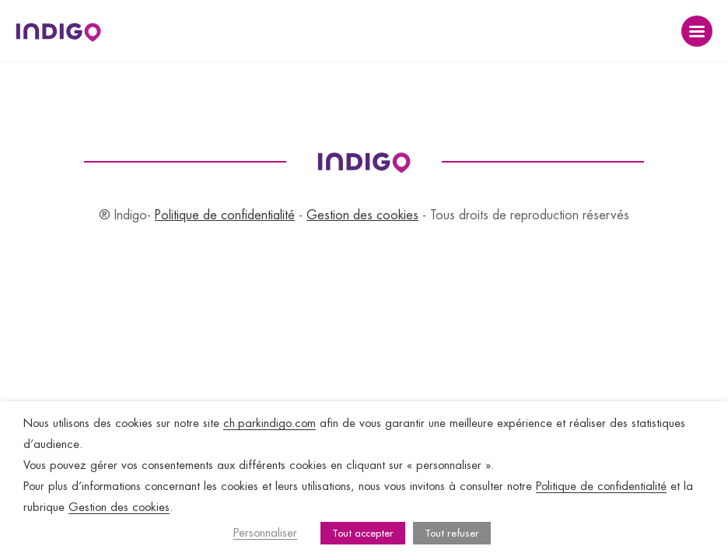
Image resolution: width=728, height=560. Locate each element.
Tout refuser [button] (452, 533)
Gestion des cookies (362, 215)
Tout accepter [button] (363, 533)
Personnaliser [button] (265, 533)
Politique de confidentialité (225, 215)
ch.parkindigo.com (269, 423)
